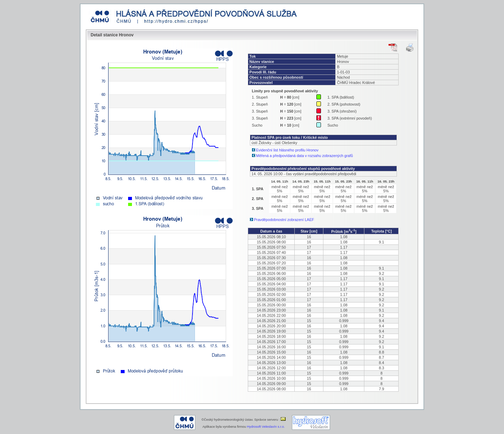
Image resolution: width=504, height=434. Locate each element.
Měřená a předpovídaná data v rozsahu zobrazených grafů (305, 156)
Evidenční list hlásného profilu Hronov (287, 150)
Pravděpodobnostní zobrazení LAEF (284, 220)
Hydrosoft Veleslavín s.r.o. (266, 427)
